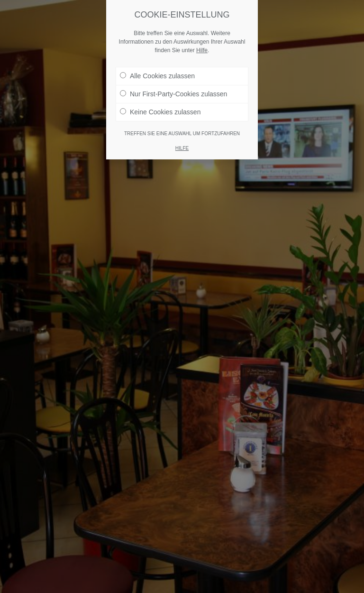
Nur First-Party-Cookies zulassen (173, 94)
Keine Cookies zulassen (160, 112)
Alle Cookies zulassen (157, 76)
